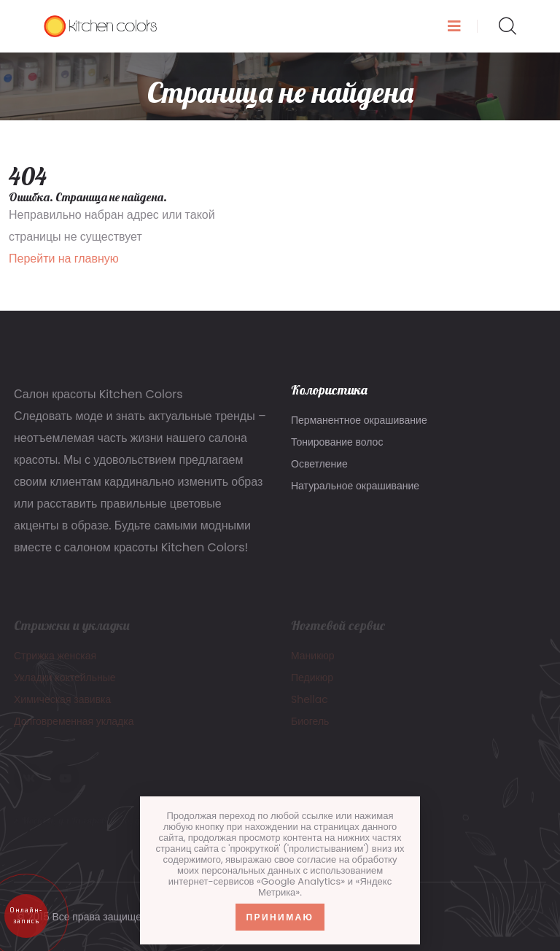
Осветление (319, 464)
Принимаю (280, 917)
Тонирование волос (337, 442)
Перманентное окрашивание (359, 420)
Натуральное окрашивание (355, 486)
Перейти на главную (64, 259)
